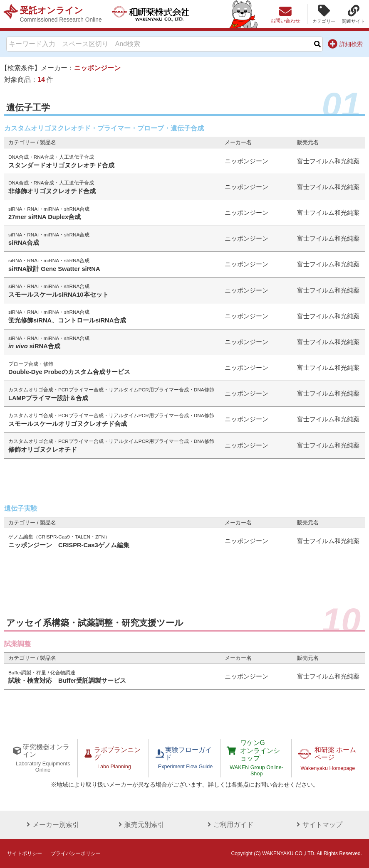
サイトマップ (318, 824)
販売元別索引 (140, 824)
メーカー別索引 (51, 824)
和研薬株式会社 (152, 14)
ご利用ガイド (229, 824)
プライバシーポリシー (76, 853)
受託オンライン (61, 14)
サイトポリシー (25, 853)
